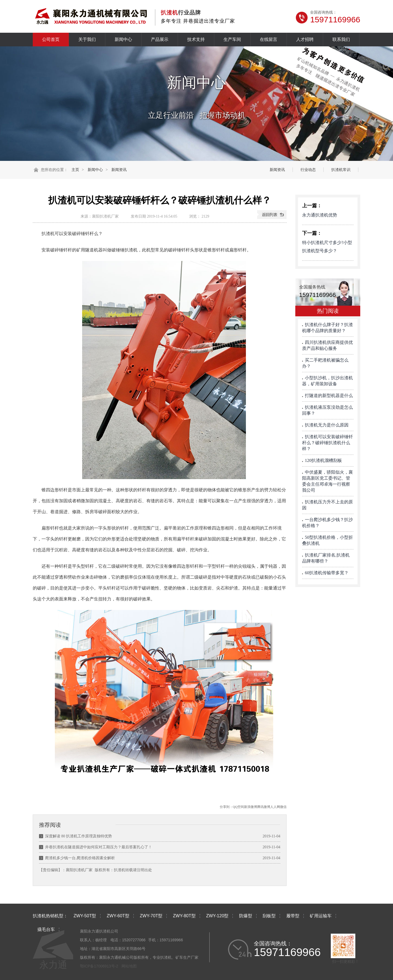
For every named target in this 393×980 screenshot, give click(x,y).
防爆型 (246, 916)
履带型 (293, 916)
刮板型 (269, 916)
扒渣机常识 (341, 170)
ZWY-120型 (217, 916)
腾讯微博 (264, 807)
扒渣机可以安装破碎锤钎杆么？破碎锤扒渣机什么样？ (327, 443)
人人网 (275, 807)
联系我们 (341, 39)
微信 (283, 807)
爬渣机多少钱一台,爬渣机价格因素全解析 (80, 858)
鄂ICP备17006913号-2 (99, 966)
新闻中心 (123, 39)
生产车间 (232, 39)
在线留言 (269, 39)
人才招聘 (305, 39)
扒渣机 (120, 870)
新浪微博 (251, 807)
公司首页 (51, 39)
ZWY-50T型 (85, 916)
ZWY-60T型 (118, 916)
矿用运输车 (321, 916)
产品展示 (160, 39)
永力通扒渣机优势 (320, 215)
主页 (75, 170)
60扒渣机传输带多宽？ (327, 573)
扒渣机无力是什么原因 (327, 425)
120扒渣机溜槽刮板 (323, 460)
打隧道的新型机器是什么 (329, 396)
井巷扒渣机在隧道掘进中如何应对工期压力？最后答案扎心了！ (99, 847)
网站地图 (129, 966)
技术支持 (196, 39)
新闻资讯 (119, 170)
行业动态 (308, 170)
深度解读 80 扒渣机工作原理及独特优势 (78, 836)
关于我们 (87, 39)
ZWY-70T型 (151, 916)
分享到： (226, 807)
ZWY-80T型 (184, 916)
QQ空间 (238, 807)
